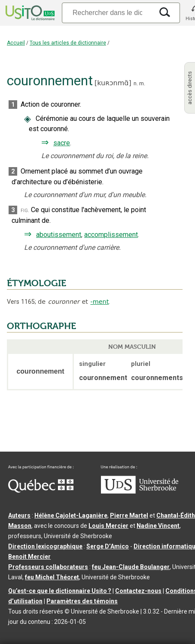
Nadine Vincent (158, 526)
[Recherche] (107, 13)
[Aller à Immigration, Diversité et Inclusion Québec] (41, 491)
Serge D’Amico (108, 546)
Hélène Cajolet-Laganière (71, 515)
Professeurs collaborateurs (48, 567)
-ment (100, 302)
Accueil (16, 43)
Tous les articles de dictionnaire (68, 43)
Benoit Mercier (29, 557)
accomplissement (111, 235)
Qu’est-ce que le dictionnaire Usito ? (60, 591)
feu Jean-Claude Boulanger (131, 567)
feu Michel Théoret (52, 577)
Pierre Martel (129, 515)
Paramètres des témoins (82, 601)
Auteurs (19, 515)
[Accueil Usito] (29, 13)
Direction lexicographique (45, 546)
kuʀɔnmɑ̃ (113, 83)
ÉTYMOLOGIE (37, 283)
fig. (25, 210)
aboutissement (59, 235)
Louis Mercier (108, 526)
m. (142, 83)
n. (136, 83)
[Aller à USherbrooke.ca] (140, 491)
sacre (62, 143)
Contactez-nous (138, 591)
